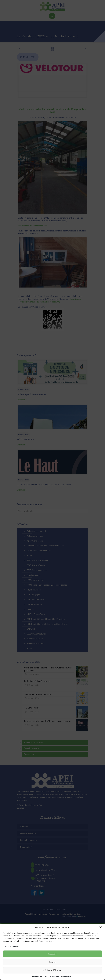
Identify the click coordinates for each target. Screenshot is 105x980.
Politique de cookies (40, 976)
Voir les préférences (53, 970)
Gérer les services (12, 946)
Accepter (52, 954)
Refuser (53, 962)
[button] (101, 927)
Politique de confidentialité (61, 976)
